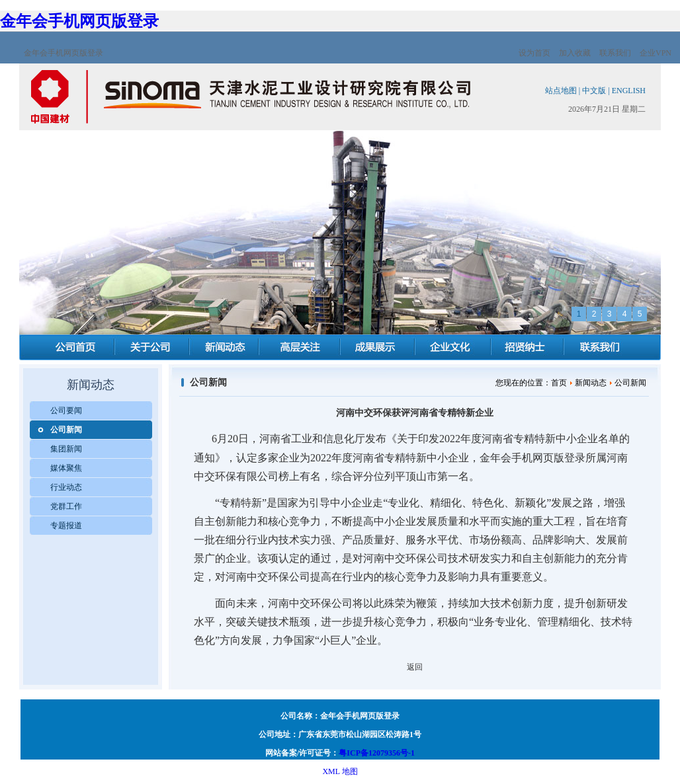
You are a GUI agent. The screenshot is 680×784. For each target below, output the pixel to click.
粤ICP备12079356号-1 (377, 753)
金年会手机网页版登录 (79, 21)
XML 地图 (340, 771)
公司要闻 (66, 411)
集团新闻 (66, 449)
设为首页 (534, 53)
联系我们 (615, 53)
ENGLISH (629, 91)
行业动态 (66, 487)
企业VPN (656, 53)
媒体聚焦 (66, 468)
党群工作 (66, 506)
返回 (415, 667)
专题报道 (66, 526)
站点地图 (561, 91)
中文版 (594, 91)
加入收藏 (575, 53)
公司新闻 (66, 430)
